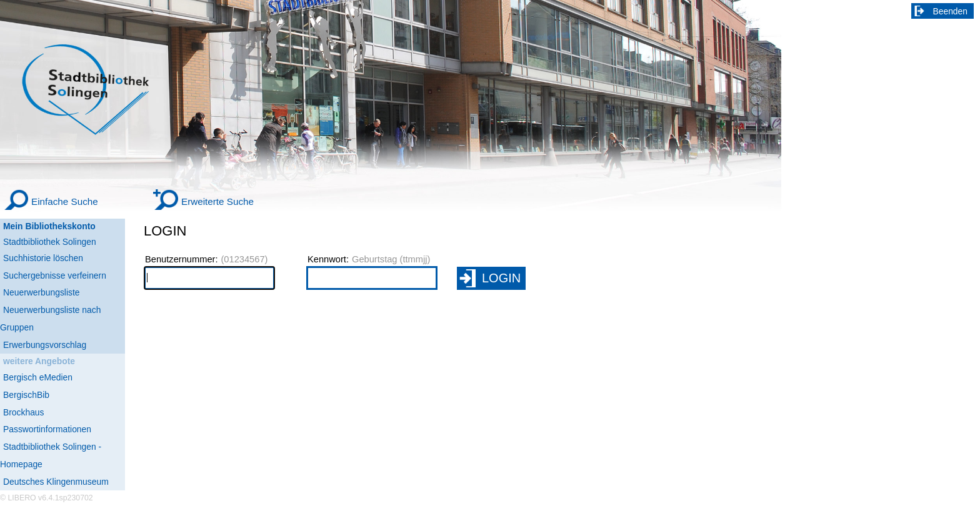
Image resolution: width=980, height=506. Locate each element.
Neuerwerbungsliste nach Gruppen (50, 319)
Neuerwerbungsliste (42, 292)
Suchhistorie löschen (43, 258)
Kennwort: (328, 259)
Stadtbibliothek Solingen (50, 242)
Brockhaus (23, 412)
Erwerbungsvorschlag (45, 345)
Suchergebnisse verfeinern (55, 275)
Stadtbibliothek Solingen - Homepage (51, 455)
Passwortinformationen (47, 429)
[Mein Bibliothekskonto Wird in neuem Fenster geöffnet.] (62, 226)
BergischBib (26, 395)
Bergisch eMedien (38, 377)
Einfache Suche (65, 201)
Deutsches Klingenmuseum (56, 482)
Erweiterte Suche (217, 201)
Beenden (951, 11)
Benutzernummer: (181, 259)
